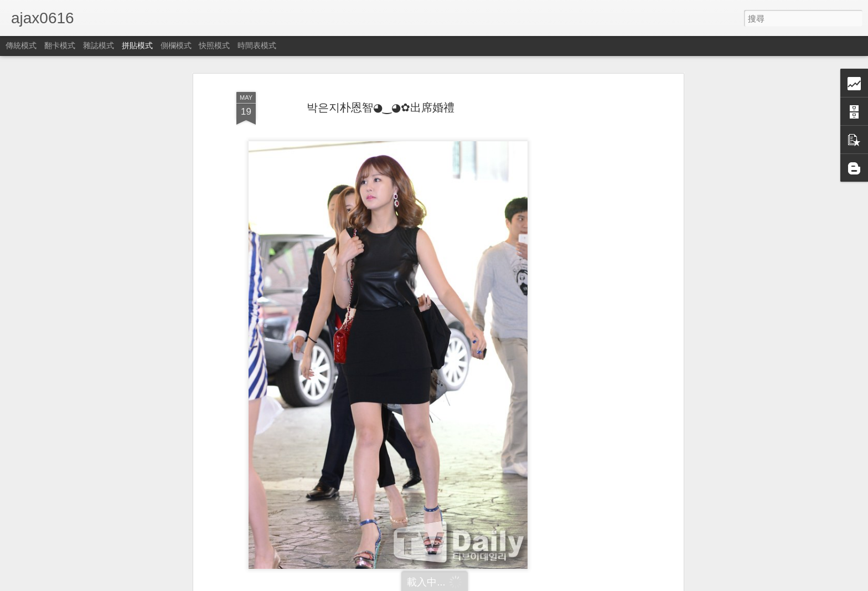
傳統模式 (21, 45)
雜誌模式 (99, 45)
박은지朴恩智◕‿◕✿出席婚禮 (381, 107)
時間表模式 (257, 45)
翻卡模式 (60, 45)
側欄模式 (176, 45)
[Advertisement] (585, 261)
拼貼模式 (137, 45)
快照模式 (214, 45)
